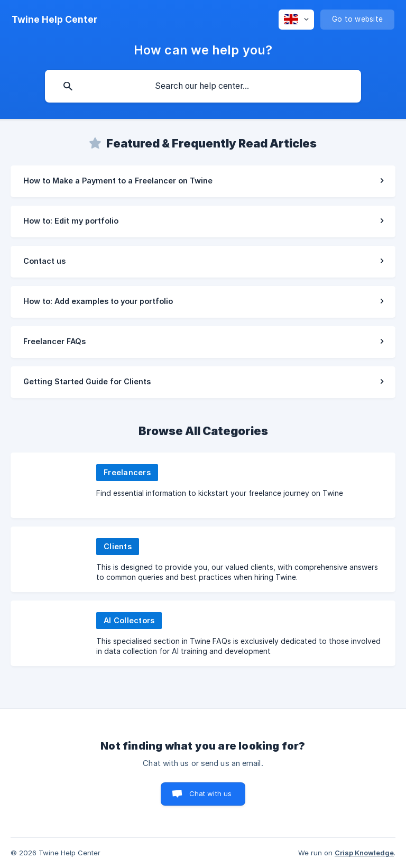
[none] (54, 20)
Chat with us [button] (211, 793)
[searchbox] (203, 86)
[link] (203, 181)
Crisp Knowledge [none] (364, 853)
